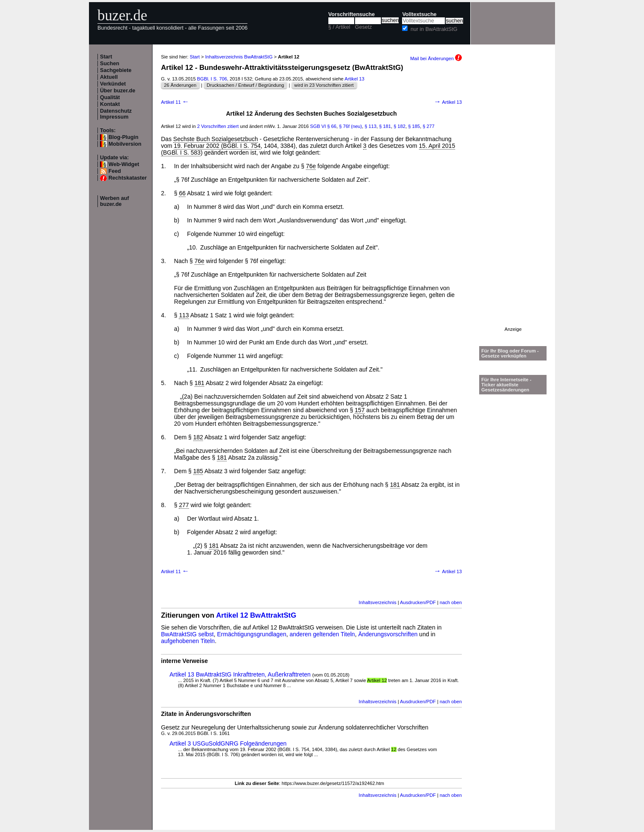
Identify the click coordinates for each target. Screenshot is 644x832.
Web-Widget (124, 164)
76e (311, 166)
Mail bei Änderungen (436, 58)
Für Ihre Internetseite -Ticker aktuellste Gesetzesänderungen (506, 385)
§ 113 (371, 126)
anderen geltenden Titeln (322, 634)
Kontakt (110, 104)
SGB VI (318, 126)
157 (359, 410)
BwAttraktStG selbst (187, 634)
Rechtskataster (128, 178)
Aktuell (109, 77)
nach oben (451, 602)
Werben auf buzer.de (114, 201)
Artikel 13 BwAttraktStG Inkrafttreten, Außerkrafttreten (240, 674)
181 (199, 383)
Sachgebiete (116, 70)
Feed (115, 171)
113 (184, 315)
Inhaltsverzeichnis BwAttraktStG (239, 57)
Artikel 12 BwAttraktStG (256, 615)
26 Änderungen (180, 85)
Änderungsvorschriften (388, 634)
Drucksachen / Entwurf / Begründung (246, 85)
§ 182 (400, 126)
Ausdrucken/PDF (418, 602)
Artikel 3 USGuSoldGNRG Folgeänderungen (228, 743)
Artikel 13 (354, 79)
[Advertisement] (513, 200)
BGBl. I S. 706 (212, 79)
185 (198, 471)
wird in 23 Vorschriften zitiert (324, 85)
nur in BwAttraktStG (434, 29)
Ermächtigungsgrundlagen (251, 634)
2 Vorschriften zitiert (218, 126)
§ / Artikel (339, 27)
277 (184, 505)
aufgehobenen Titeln (188, 641)
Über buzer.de (118, 91)
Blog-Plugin (124, 137)
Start (106, 57)
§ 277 (428, 126)
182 (198, 437)
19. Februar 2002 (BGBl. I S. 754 (217, 146)
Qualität (110, 97)
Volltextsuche (419, 14)
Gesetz (364, 27)
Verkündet (113, 84)
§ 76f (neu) (350, 126)
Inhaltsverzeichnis (378, 602)
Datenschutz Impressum (116, 114)
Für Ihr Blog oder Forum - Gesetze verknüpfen (510, 353)
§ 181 (385, 126)
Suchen (110, 64)
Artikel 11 (175, 102)
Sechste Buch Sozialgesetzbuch (216, 139)
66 (182, 193)
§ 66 (332, 126)
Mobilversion (125, 144)
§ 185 (414, 126)
